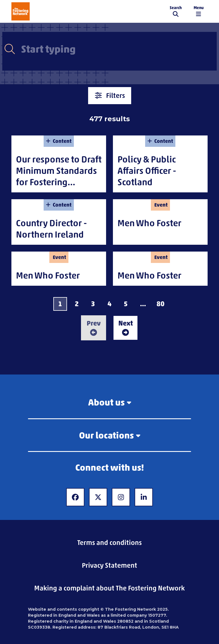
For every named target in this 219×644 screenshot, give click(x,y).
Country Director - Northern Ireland (51, 229)
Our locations (110, 435)
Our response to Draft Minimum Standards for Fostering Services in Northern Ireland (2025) (59, 182)
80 (161, 304)
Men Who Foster (149, 223)
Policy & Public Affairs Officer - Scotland (147, 171)
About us (110, 402)
